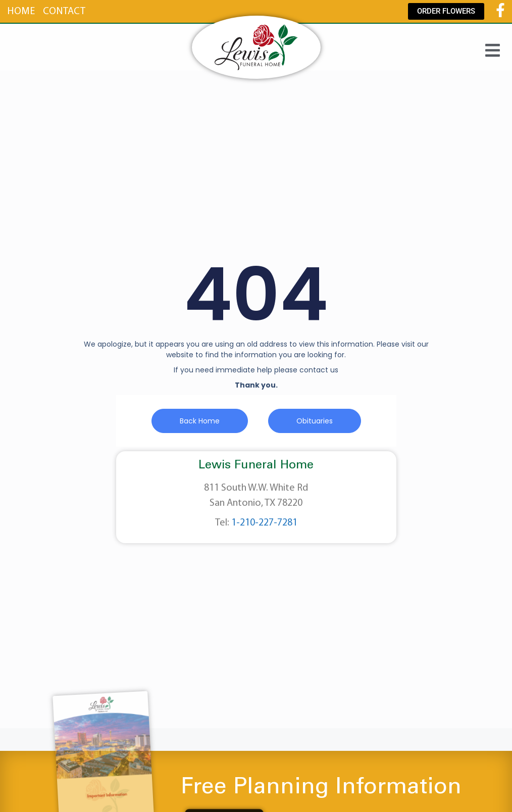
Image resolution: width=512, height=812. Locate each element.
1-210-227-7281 (264, 523)
